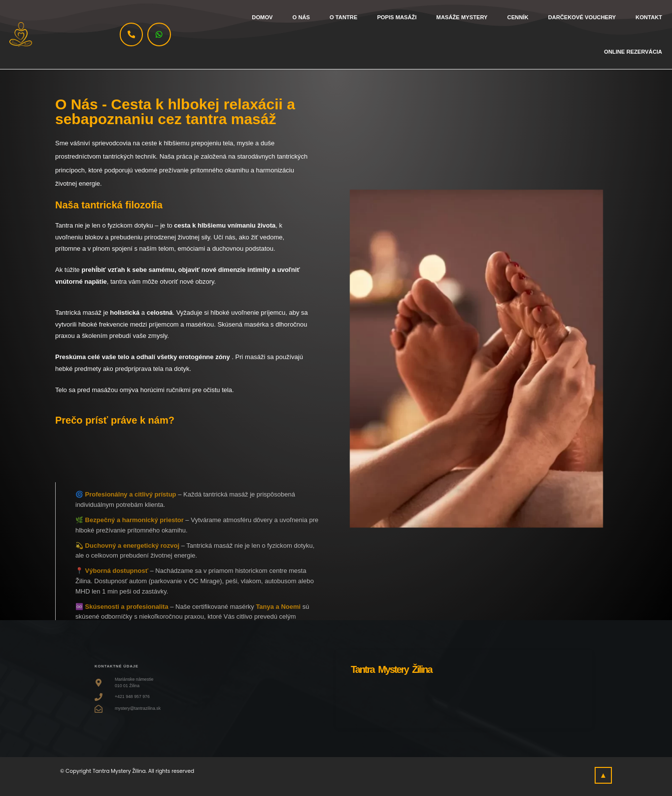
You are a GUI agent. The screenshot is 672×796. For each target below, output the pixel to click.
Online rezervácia (633, 52)
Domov (262, 17)
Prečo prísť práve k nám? (115, 420)
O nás (301, 17)
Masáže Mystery (462, 17)
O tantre (343, 17)
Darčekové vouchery (582, 17)
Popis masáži (397, 17)
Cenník (518, 17)
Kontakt (649, 17)
